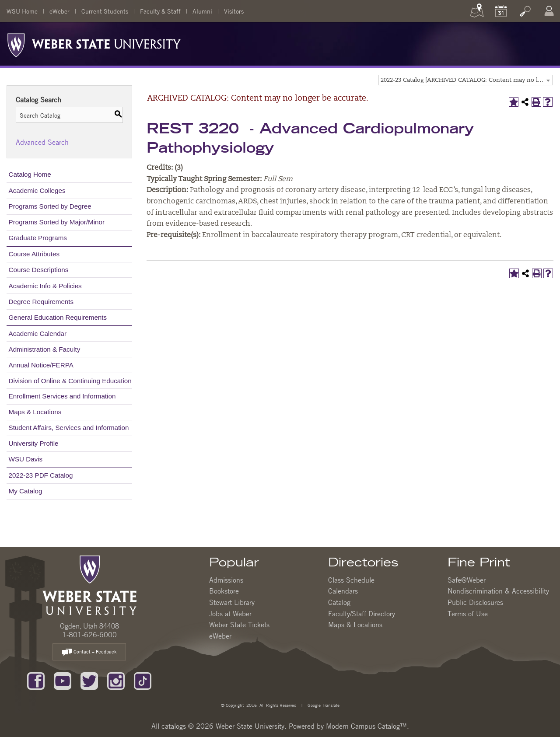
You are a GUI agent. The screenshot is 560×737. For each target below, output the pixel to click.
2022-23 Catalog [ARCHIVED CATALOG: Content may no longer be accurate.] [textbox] (467, 80)
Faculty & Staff (160, 11)
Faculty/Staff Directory (362, 614)
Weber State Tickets (239, 625)
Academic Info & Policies (45, 286)
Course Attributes (34, 254)
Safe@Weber (467, 580)
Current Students (105, 11)
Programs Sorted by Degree (50, 206)
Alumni (202, 11)
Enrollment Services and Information (62, 396)
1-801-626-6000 (89, 635)
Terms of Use (468, 614)
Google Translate (323, 705)
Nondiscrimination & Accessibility (498, 591)
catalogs (174, 726)
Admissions (226, 580)
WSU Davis (26, 459)
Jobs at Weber (230, 614)
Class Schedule (351, 580)
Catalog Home (30, 174)
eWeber (59, 11)
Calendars (343, 591)
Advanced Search (42, 142)
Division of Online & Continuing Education (70, 381)
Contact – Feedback (89, 652)
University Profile (34, 443)
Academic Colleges (37, 190)
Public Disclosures (475, 602)
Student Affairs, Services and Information (69, 428)
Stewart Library (232, 602)
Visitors (234, 11)
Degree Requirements (41, 302)
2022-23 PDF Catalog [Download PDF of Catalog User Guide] (41, 475)
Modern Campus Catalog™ (366, 726)
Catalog (339, 602)
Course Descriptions (39, 270)
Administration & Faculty (45, 349)
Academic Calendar (38, 334)
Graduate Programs (38, 238)
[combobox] (465, 80)
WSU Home (22, 11)
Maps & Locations (35, 412)
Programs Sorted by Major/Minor (57, 222)
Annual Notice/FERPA (41, 365)
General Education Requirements (58, 317)
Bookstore (224, 591)
